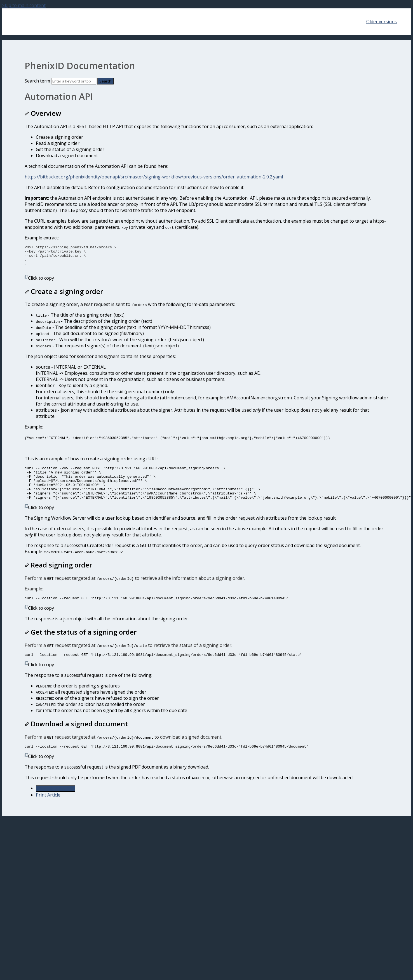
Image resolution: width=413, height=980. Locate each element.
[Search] (74, 81)
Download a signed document (76, 737)
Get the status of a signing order (81, 645)
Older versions (382, 22)
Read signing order (58, 577)
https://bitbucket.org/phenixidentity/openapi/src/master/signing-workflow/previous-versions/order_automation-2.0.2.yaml (154, 177)
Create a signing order (64, 296)
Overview (43, 113)
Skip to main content (24, 5)
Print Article (48, 809)
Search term (37, 81)
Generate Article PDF (56, 803)
